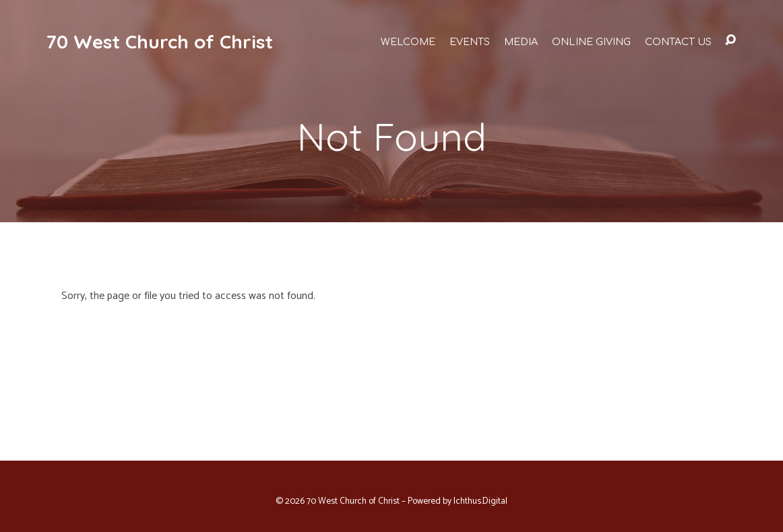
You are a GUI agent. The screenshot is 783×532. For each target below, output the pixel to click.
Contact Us (678, 42)
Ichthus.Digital (480, 501)
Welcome (408, 42)
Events (470, 42)
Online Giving (591, 42)
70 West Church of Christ (159, 41)
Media (521, 42)
